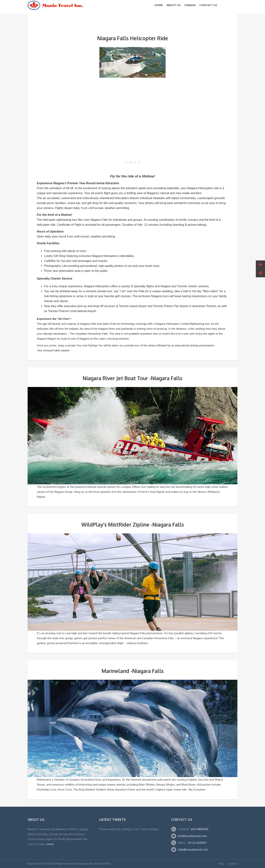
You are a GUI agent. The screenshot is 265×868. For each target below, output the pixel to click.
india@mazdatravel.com (193, 850)
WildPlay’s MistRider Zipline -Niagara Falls (133, 525)
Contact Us (208, 5)
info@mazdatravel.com (192, 836)
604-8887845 (199, 829)
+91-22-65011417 (197, 843)
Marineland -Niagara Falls (133, 671)
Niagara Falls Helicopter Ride (133, 38)
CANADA (190, 5)
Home (159, 5)
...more (49, 844)
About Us (173, 5)
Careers (233, 864)
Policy (221, 864)
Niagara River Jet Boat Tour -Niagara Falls (132, 378)
